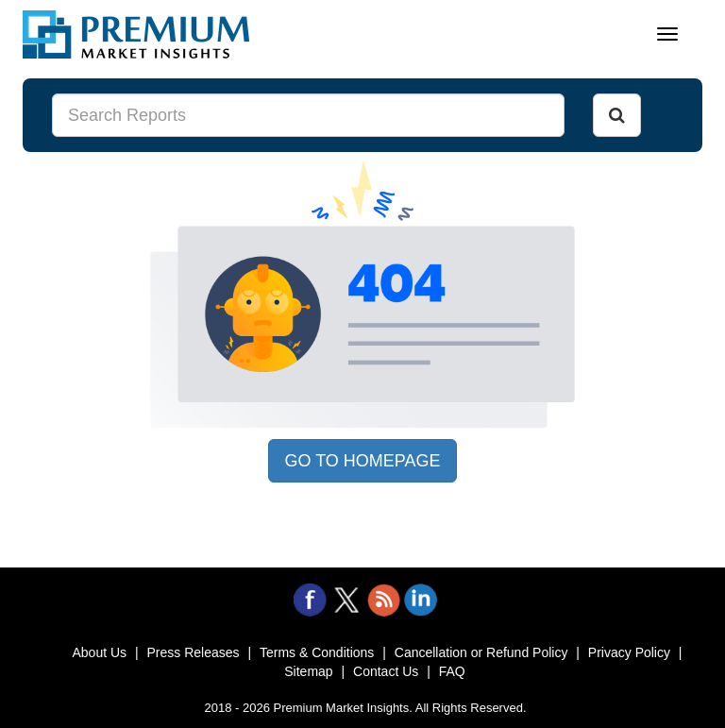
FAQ (452, 671)
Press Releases (193, 652)
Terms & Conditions (317, 652)
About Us (99, 652)
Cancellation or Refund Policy (481, 652)
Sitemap (308, 671)
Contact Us (386, 671)
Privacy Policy (629, 652)
